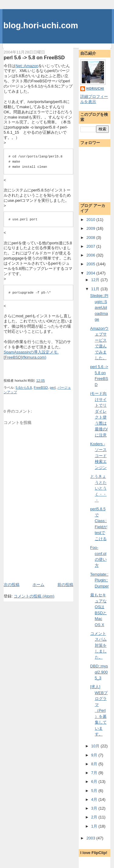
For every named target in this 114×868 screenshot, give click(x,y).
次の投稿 (12, 585)
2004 (91, 273)
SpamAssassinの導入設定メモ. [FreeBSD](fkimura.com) (31, 355)
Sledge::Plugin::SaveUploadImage (99, 307)
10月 (96, 746)
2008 (91, 238)
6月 (95, 782)
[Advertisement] (39, 568)
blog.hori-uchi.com (41, 25)
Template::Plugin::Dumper (100, 580)
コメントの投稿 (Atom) (34, 596)
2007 (91, 246)
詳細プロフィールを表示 (94, 99)
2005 (91, 264)
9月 (95, 755)
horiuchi (95, 89)
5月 (95, 791)
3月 (95, 808)
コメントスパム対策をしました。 (98, 645)
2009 (91, 228)
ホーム (38, 585)
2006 (91, 255)
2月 (95, 817)
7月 (95, 773)
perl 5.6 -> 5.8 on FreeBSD (34, 57)
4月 (95, 799)
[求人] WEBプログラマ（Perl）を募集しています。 (99, 710)
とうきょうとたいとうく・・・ (98, 488)
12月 (96, 280)
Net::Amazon (27, 66)
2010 (91, 220)
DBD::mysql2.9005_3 (99, 672)
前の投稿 (65, 585)
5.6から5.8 (24, 387)
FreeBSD (41, 387)
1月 (95, 826)
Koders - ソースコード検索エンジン (98, 456)
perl (53, 387)
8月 (95, 764)
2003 (91, 838)
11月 (96, 289)
